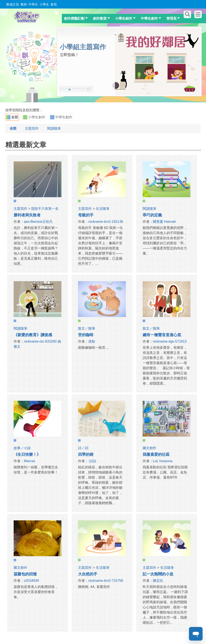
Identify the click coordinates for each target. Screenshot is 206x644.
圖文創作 (149, 448)
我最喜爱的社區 (156, 454)
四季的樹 (86, 454)
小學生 (44, 4)
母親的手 (86, 215)
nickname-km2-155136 (106, 222)
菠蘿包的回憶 (25, 574)
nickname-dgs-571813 (170, 341)
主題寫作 (32, 128)
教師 (24, 4)
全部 (12, 117)
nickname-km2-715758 (106, 581)
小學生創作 (124, 18)
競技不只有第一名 (45, 209)
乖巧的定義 (152, 215)
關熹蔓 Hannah (165, 222)
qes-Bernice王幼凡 (38, 222)
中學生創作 (149, 18)
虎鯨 (92, 341)
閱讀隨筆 (54, 128)
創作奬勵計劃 (74, 18)
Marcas (29, 461)
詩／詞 (83, 448)
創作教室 (100, 18)
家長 (54, 4)
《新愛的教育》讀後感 (33, 335)
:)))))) (92, 461)
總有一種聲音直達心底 (162, 335)
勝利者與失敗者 (27, 215)
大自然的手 (88, 574)
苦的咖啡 (86, 335)
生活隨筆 (103, 209)
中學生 (33, 4)
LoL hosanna (163, 461)
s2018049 (31, 581)
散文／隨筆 (87, 328)
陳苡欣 (158, 581)
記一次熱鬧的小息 (158, 574)
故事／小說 (22, 448)
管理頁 (171, 18)
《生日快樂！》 (27, 454)
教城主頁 (13, 4)
